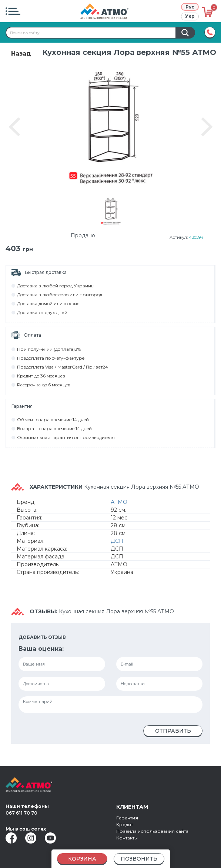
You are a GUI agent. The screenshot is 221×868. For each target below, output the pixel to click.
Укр (190, 16)
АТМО (119, 504)
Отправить (173, 733)
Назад (21, 54)
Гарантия (127, 818)
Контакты (127, 838)
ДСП (117, 543)
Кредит (125, 824)
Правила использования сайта (152, 831)
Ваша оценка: (41, 651)
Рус (190, 7)
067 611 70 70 (21, 813)
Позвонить (139, 859)
